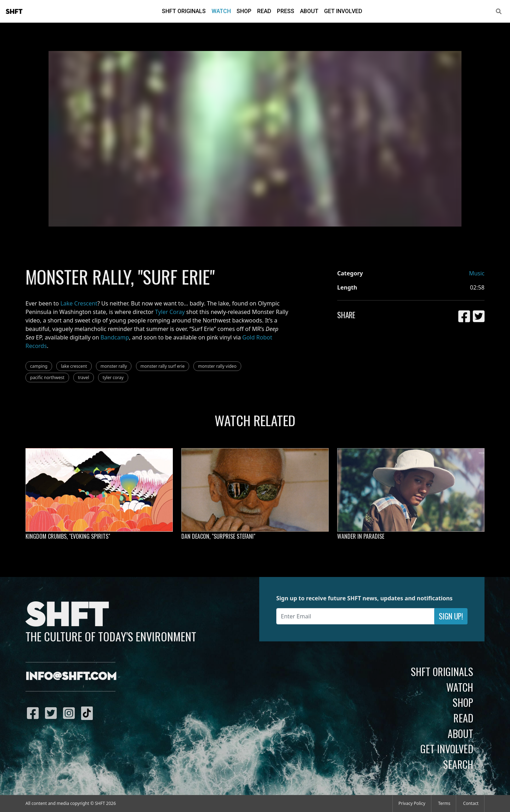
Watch (221, 11)
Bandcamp (115, 337)
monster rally (114, 366)
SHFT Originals (184, 11)
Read (264, 11)
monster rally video (217, 366)
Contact (471, 803)
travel (84, 378)
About (309, 11)
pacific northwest (47, 378)
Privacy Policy (412, 803)
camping (39, 366)
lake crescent (74, 366)
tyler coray (113, 378)
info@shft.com (71, 677)
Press (286, 11)
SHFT (14, 12)
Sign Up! (451, 616)
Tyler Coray (170, 312)
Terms (444, 803)
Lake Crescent (79, 303)
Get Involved (343, 11)
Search (458, 764)
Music (477, 273)
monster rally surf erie (163, 366)
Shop (244, 11)
